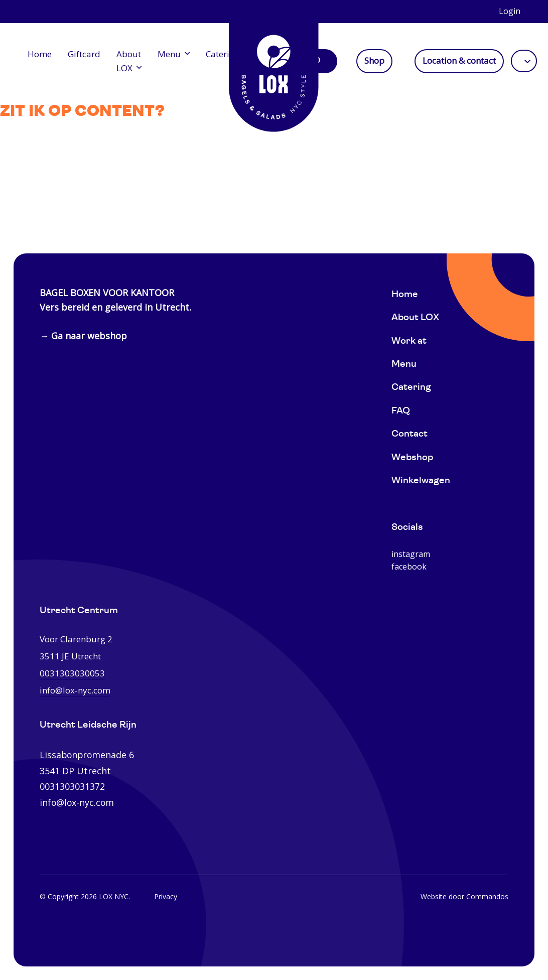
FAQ (401, 411)
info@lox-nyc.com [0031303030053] (75, 690)
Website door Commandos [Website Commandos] (464, 896)
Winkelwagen (421, 481)
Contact (409, 434)
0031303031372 (72, 786)
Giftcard (84, 54)
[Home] (274, 70)
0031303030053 (72, 673)
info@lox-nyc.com (77, 802)
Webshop (412, 458)
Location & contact (459, 61)
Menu (169, 54)
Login (510, 11)
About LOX (129, 61)
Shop (374, 61)
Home (40, 54)
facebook (409, 567)
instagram (411, 554)
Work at (409, 341)
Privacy (166, 896)
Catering (223, 54)
